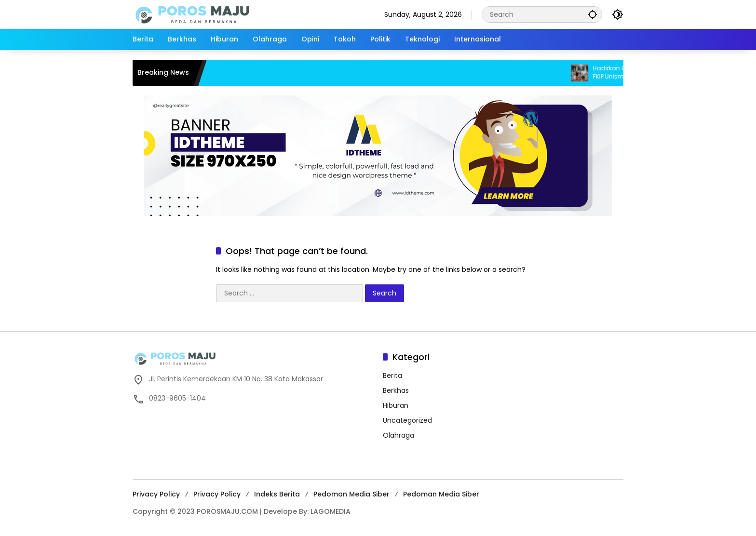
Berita (392, 375)
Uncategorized (407, 420)
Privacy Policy (156, 494)
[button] (593, 14)
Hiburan (396, 405)
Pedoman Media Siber (351, 494)
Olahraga (398, 435)
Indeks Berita (277, 494)
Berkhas (396, 390)
